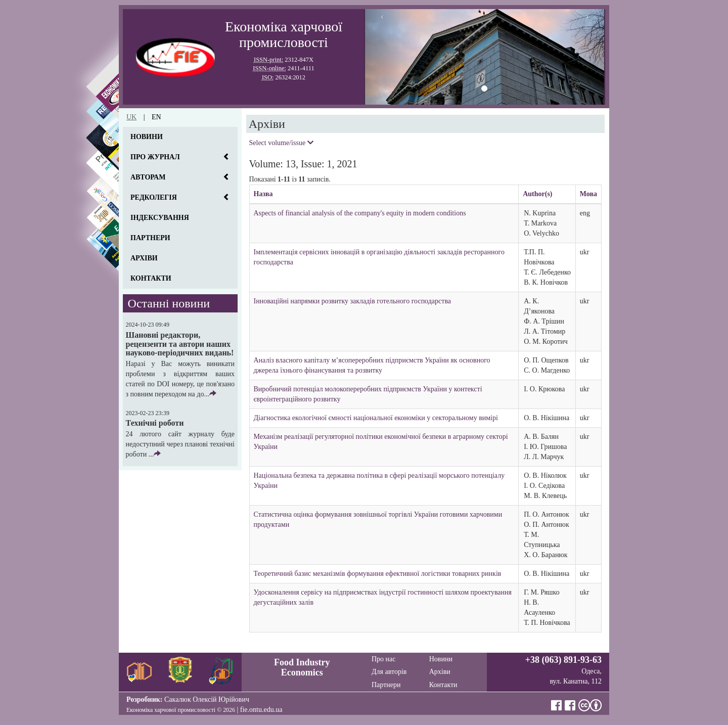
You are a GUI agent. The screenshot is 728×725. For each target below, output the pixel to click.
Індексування (160, 218)
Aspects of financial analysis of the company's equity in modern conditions (360, 213)
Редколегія (154, 197)
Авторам (148, 177)
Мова (588, 194)
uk (131, 117)
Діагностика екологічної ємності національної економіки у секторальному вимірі (376, 418)
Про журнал (155, 157)
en (156, 117)
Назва (263, 194)
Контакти (151, 278)
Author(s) (537, 194)
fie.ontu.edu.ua (261, 710)
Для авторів (389, 672)
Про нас (384, 659)
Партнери (150, 238)
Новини (147, 137)
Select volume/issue (281, 143)
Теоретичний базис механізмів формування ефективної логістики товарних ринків (378, 574)
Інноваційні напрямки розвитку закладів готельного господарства (353, 301)
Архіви (144, 258)
